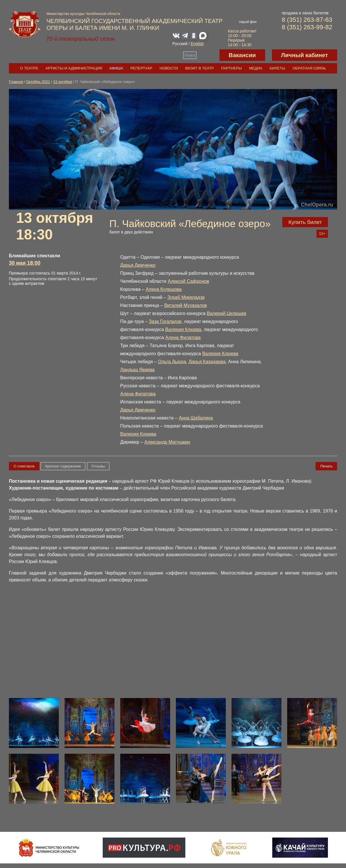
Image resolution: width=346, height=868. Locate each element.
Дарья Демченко (138, 265)
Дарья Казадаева (207, 362)
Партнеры (232, 68)
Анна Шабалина (196, 418)
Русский (180, 44)
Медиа (256, 68)
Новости (169, 68)
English (197, 44)
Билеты (278, 68)
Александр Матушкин (167, 442)
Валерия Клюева (183, 329)
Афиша (116, 68)
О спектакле (24, 466)
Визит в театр (199, 68)
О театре (29, 68)
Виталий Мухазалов (185, 305)
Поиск (190, 55)
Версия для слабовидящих (208, 55)
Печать (326, 466)
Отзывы (98, 466)
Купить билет (305, 222)
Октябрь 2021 (38, 82)
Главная (16, 82)
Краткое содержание (63, 466)
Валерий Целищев (227, 313)
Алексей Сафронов (188, 281)
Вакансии (242, 55)
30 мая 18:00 (25, 263)
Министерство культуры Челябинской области (83, 14)
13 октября (63, 82)
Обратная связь (309, 68)
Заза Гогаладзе (165, 321)
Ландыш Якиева (137, 370)
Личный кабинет (305, 55)
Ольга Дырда (172, 362)
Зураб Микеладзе (186, 297)
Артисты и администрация (74, 68)
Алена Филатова (183, 338)
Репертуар (141, 68)
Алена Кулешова (164, 289)
